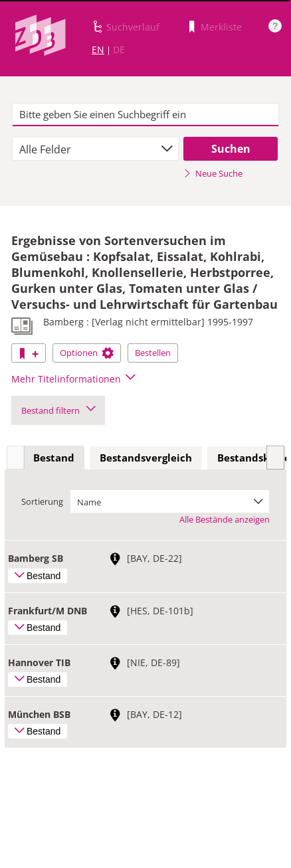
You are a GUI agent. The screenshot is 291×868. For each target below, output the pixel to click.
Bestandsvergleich (146, 458)
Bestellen (153, 353)
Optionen (87, 353)
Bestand (54, 458)
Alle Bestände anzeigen (225, 519)
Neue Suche (213, 173)
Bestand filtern (58, 410)
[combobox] (95, 149)
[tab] (54, 458)
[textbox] (145, 115)
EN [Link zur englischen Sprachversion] (98, 49)
